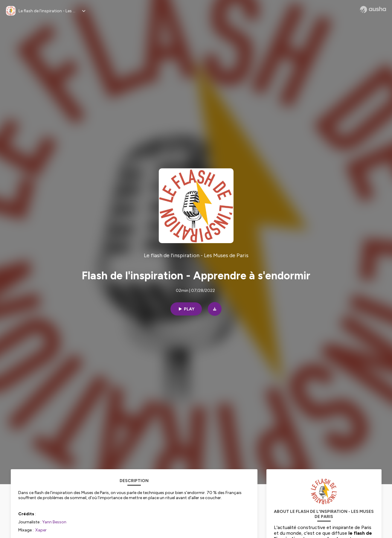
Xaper (41, 530)
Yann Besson (54, 522)
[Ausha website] (373, 10)
